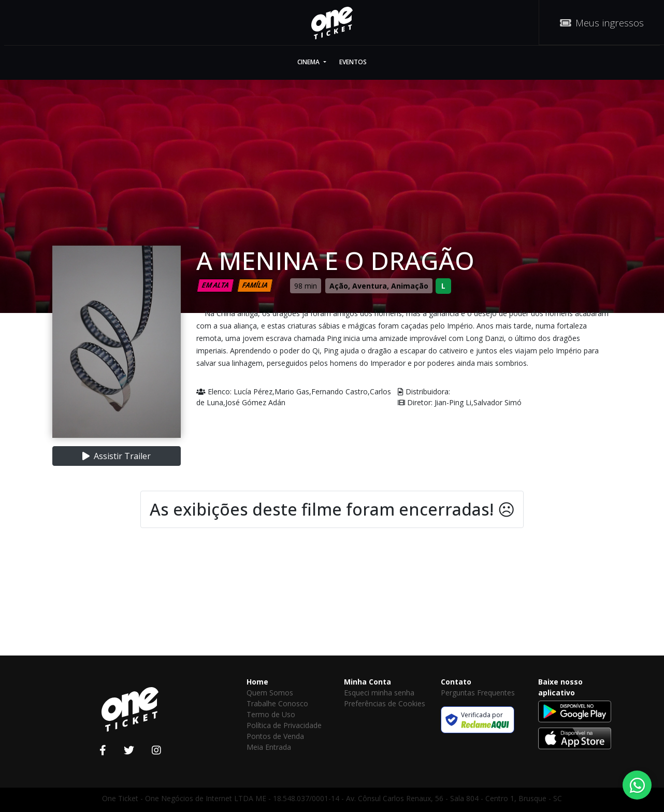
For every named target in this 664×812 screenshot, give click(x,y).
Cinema (309, 62)
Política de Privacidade (284, 725)
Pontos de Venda (275, 736)
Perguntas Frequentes (478, 693)
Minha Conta (367, 682)
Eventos (353, 62)
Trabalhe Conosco (277, 703)
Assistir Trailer (117, 456)
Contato (456, 682)
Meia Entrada (269, 747)
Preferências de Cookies (385, 703)
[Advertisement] (332, 608)
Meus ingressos (602, 23)
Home (257, 682)
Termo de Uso (271, 714)
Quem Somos (270, 693)
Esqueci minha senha (379, 693)
